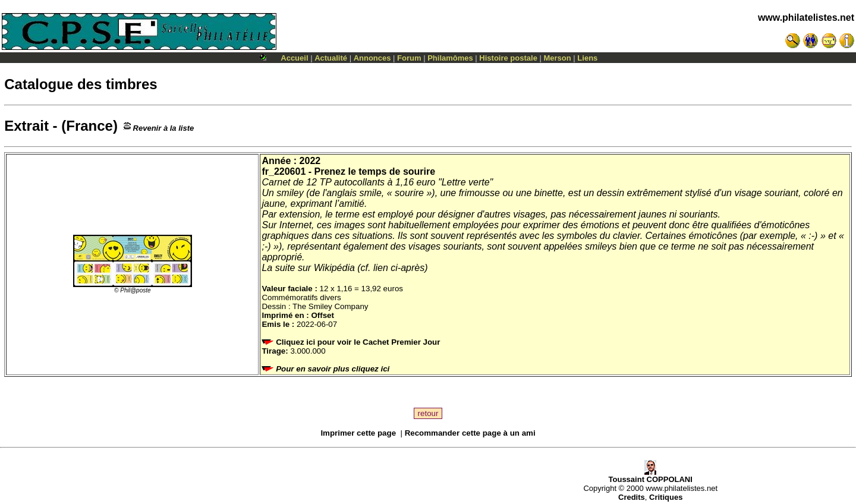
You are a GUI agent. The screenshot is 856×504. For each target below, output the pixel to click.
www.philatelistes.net (806, 18)
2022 (310, 161)
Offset (322, 315)
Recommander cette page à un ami (470, 433)
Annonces (372, 58)
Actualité (331, 58)
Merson (558, 58)
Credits (632, 497)
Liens (587, 58)
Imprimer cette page (358, 433)
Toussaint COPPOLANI (651, 476)
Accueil (294, 58)
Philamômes (450, 58)
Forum (409, 58)
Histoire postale (508, 58)
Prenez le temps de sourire (375, 171)
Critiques (666, 497)
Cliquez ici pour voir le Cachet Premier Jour (352, 342)
